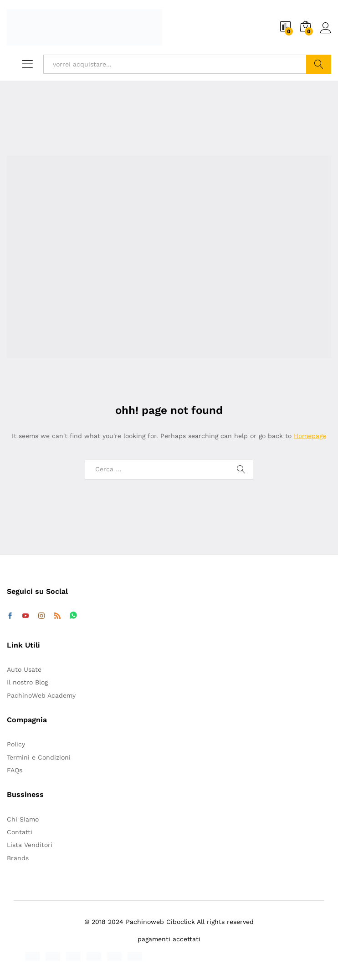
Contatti (20, 832)
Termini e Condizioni (39, 757)
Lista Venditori (30, 845)
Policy (16, 744)
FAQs (15, 770)
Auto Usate (24, 669)
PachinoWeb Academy (41, 695)
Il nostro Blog (27, 682)
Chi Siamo (23, 819)
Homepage (310, 436)
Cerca (319, 64)
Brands (18, 858)
